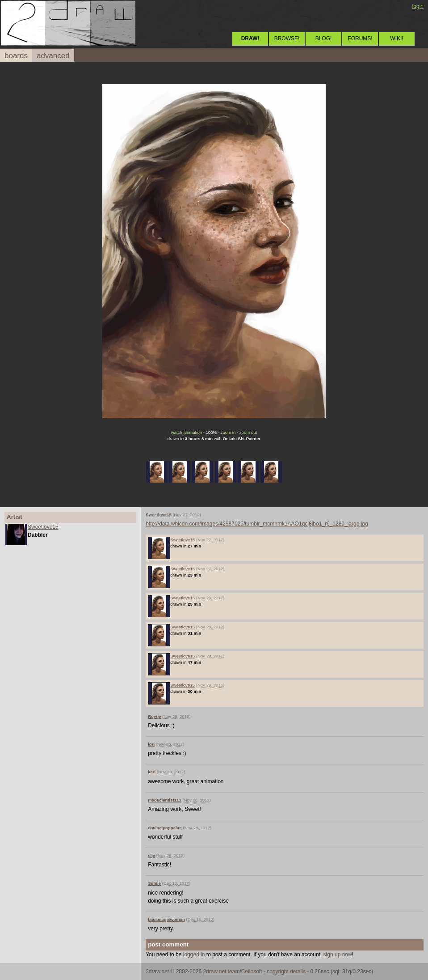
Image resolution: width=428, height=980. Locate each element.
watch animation (187, 432)
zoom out (248, 432)
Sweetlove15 (43, 527)
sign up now (338, 955)
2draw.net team (221, 972)
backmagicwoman (166, 919)
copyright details (286, 972)
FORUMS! (360, 38)
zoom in (228, 432)
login (418, 6)
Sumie (154, 883)
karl (152, 772)
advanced (53, 56)
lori (151, 744)
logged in (194, 955)
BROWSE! (287, 38)
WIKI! (397, 38)
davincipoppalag (165, 828)
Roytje (154, 716)
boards (16, 56)
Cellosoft (252, 972)
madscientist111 (165, 800)
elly (151, 855)
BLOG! (324, 38)
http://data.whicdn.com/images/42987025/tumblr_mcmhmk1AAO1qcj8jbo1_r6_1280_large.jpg (257, 524)
